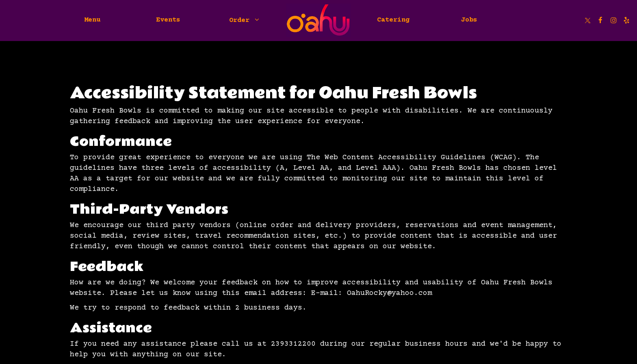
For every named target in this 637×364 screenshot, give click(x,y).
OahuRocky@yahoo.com (389, 293)
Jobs (469, 20)
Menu (92, 20)
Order (244, 20)
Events (168, 20)
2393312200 (293, 344)
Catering (393, 20)
